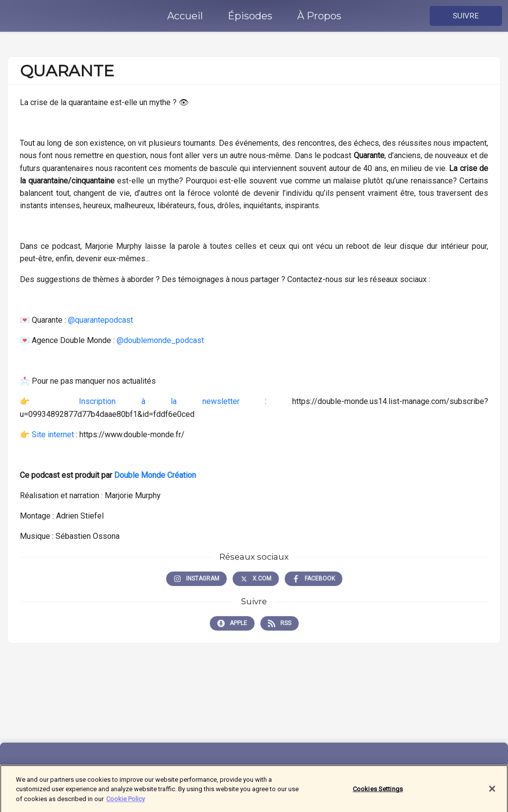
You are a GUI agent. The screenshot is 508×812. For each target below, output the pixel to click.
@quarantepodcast (100, 320)
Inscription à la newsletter (159, 401)
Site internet (54, 435)
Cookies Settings (378, 792)
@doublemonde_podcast (160, 340)
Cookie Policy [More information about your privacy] (126, 802)
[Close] (492, 792)
